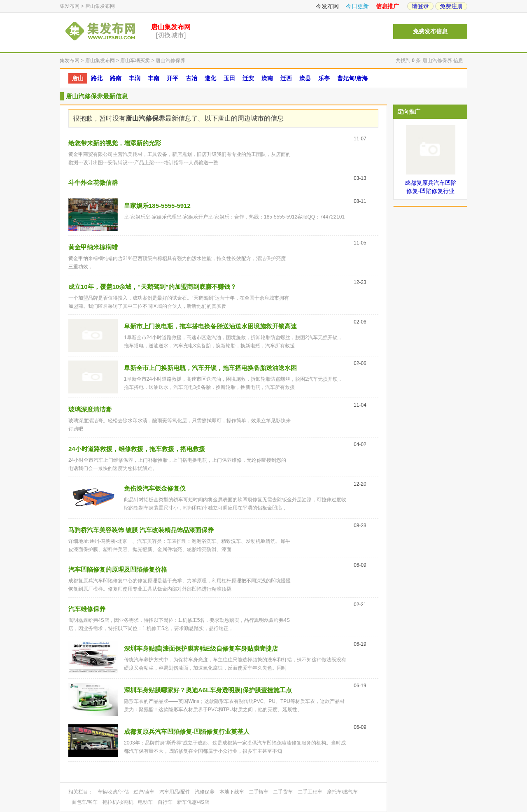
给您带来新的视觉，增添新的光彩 (115, 143)
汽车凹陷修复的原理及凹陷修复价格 (118, 569)
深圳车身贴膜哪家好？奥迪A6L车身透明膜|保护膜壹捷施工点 (208, 690)
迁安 (248, 78)
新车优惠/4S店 (193, 802)
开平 (173, 78)
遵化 (210, 78)
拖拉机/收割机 (118, 802)
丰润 (135, 78)
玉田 (229, 78)
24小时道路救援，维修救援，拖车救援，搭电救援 (137, 449)
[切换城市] (171, 35)
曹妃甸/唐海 (352, 78)
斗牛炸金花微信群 (93, 183)
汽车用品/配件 (175, 792)
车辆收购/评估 (113, 792)
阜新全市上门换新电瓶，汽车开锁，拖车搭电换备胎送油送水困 (210, 368)
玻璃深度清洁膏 (90, 409)
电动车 (145, 802)
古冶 (191, 78)
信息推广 (387, 6)
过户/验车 (144, 792)
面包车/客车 (85, 802)
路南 (116, 78)
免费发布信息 (430, 31)
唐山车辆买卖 (135, 60)
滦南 (267, 78)
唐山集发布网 (100, 6)
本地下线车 (232, 792)
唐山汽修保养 (170, 60)
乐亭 (324, 78)
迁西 (286, 78)
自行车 (165, 802)
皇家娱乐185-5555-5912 (157, 206)
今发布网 (327, 6)
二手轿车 (259, 792)
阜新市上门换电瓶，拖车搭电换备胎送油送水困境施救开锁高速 (210, 326)
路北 (97, 78)
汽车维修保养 (87, 609)
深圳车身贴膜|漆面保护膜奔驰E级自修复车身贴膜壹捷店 (201, 648)
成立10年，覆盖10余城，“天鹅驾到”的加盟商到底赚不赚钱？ (152, 287)
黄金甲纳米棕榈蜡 (93, 247)
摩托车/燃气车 (342, 792)
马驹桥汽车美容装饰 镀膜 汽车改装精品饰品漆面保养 (141, 530)
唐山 (78, 78)
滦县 (305, 78)
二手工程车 (310, 792)
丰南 (154, 78)
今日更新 (357, 6)
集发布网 (70, 6)
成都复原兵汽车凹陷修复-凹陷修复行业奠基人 (187, 732)
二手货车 (283, 792)
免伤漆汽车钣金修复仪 (155, 488)
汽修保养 (205, 792)
